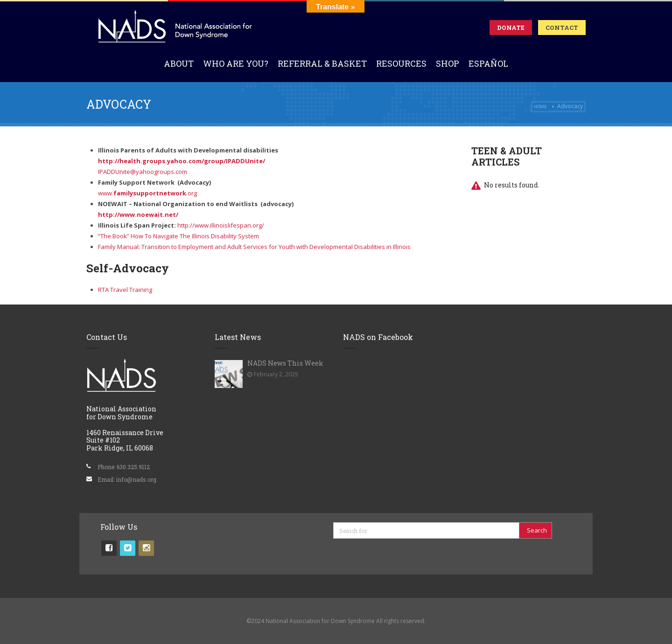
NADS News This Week (285, 363)
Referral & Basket (322, 63)
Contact (562, 28)
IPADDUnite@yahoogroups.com (143, 172)
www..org (147, 193)
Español (488, 63)
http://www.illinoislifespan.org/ (221, 225)
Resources (401, 63)
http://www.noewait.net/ (138, 215)
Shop (448, 63)
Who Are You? (236, 63)
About (179, 63)
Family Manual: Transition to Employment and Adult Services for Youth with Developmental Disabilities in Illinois (254, 247)
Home (540, 107)
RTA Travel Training (125, 290)
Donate (511, 28)
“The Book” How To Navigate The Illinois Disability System (178, 236)
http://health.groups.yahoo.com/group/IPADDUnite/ (182, 161)
